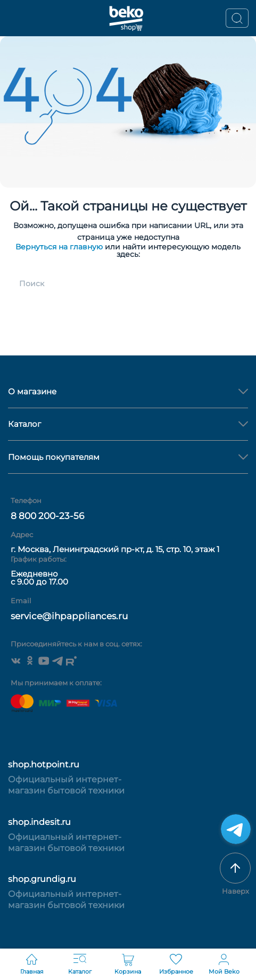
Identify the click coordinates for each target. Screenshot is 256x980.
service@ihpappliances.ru (69, 616)
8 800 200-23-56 (47, 516)
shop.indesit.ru (39, 822)
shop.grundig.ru (42, 879)
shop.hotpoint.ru (44, 764)
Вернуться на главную (59, 247)
